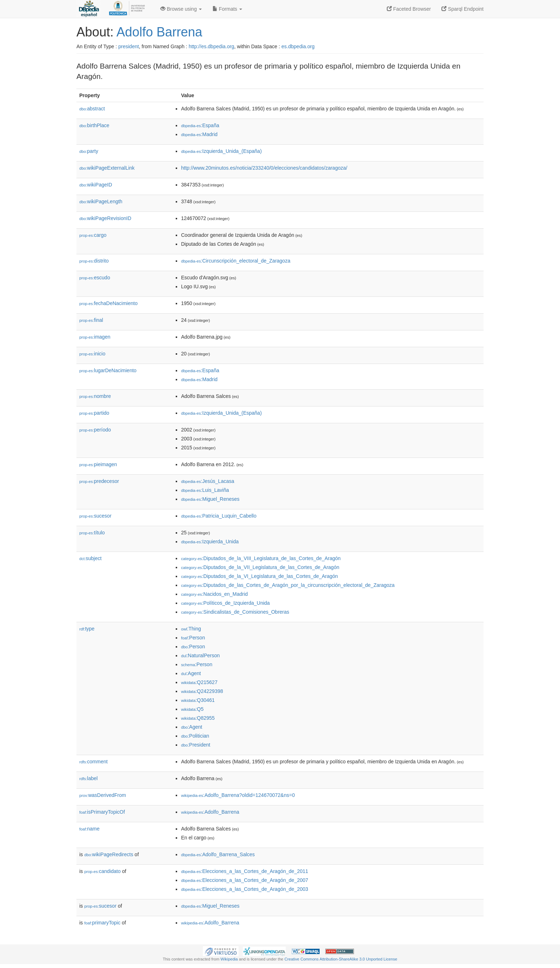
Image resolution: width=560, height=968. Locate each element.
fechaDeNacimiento (108, 303)
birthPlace (94, 125)
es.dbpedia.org (298, 46)
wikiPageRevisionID (105, 218)
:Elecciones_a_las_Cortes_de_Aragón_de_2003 (245, 889)
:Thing (191, 629)
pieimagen (98, 464)
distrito (94, 261)
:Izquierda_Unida (210, 542)
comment (93, 762)
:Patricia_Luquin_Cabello (219, 516)
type (87, 629)
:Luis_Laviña (205, 490)
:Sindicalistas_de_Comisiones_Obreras (235, 612)
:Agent (191, 673)
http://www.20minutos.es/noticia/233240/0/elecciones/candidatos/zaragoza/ (264, 168)
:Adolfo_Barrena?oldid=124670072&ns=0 (238, 795)
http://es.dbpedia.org (211, 46)
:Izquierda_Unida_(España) (221, 151)
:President (196, 745)
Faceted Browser (409, 9)
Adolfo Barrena (159, 32)
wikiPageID (96, 185)
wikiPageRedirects (109, 854)
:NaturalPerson (200, 655)
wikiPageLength (101, 201)
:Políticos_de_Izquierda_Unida (225, 603)
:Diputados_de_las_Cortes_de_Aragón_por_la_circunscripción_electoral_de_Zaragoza (288, 585)
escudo (95, 278)
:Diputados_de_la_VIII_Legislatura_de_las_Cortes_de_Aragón (261, 558)
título (92, 533)
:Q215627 (199, 682)
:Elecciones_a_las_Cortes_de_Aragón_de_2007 (245, 880)
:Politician (195, 736)
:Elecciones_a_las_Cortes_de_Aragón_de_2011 (245, 871)
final (91, 320)
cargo (93, 235)
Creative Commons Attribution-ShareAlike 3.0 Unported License (341, 959)
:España (200, 125)
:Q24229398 (202, 691)
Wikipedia (229, 959)
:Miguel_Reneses (210, 499)
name (89, 829)
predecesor (99, 481)
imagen (95, 337)
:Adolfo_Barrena (210, 812)
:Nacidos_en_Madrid (214, 594)
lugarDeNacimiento (108, 370)
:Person (193, 638)
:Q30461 (198, 700)
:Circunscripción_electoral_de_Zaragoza (236, 261)
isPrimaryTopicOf (102, 812)
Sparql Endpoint (462, 9)
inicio (92, 354)
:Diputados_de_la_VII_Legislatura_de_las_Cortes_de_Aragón (260, 567)
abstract (92, 109)
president (129, 46)
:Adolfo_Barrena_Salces (218, 854)
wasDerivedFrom (103, 795)
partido (94, 413)
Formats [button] (227, 9)
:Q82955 (198, 718)
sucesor (95, 516)
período (95, 430)
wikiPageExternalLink (107, 168)
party (89, 151)
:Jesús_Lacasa (208, 481)
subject (90, 558)
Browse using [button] (181, 9)
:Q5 (192, 709)
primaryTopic (102, 923)
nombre (95, 396)
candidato (102, 871)
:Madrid (199, 134)
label (88, 778)
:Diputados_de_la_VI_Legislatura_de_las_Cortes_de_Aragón (259, 576)
